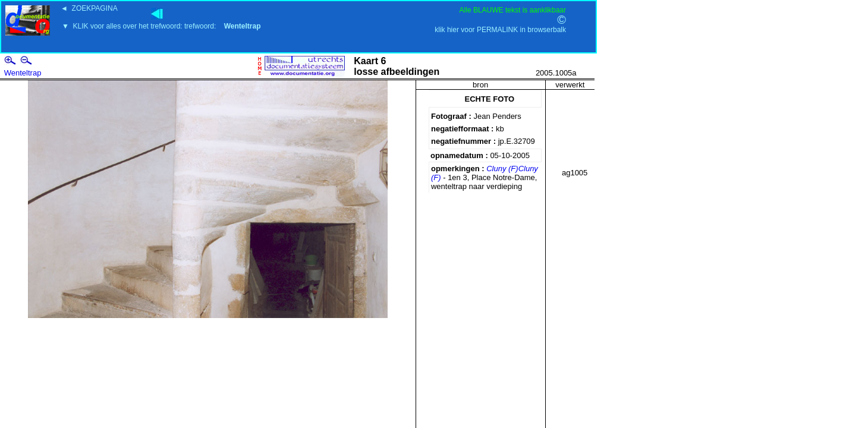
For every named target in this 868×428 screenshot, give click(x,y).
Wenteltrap (23, 73)
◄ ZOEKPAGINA (89, 8)
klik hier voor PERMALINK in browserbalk (500, 30)
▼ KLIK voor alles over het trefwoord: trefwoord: (161, 26)
